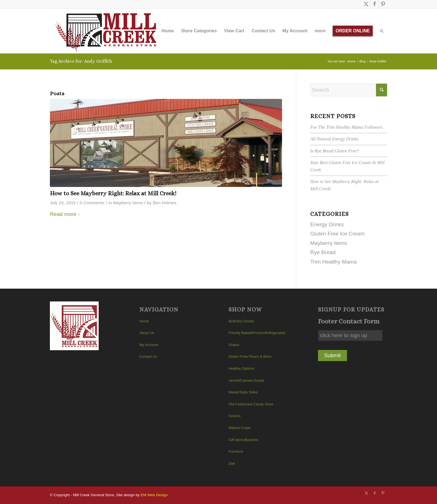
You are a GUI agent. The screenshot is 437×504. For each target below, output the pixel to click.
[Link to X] (366, 4)
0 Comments (92, 203)
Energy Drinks (327, 224)
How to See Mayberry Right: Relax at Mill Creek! (113, 193)
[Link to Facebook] (374, 4)
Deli (232, 463)
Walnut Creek (239, 428)
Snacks (235, 416)
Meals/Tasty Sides (243, 392)
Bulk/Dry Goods (241, 321)
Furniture (236, 451)
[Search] (382, 31)
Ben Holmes (165, 203)
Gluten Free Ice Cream (337, 234)
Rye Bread (323, 252)
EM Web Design (154, 495)
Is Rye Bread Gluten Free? (334, 151)
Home (144, 321)
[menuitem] (168, 31)
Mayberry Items (128, 203)
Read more (66, 214)
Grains (234, 345)
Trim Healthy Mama (333, 262)
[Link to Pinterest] (383, 4)
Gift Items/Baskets (243, 440)
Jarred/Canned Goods (246, 380)
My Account (149, 345)
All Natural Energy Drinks (334, 139)
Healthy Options (241, 368)
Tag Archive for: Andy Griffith (81, 61)
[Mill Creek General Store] (108, 31)
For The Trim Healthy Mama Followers (346, 127)
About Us (147, 333)
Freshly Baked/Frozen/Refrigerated (257, 333)
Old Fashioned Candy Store (251, 404)
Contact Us (148, 356)
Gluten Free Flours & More (250, 356)
